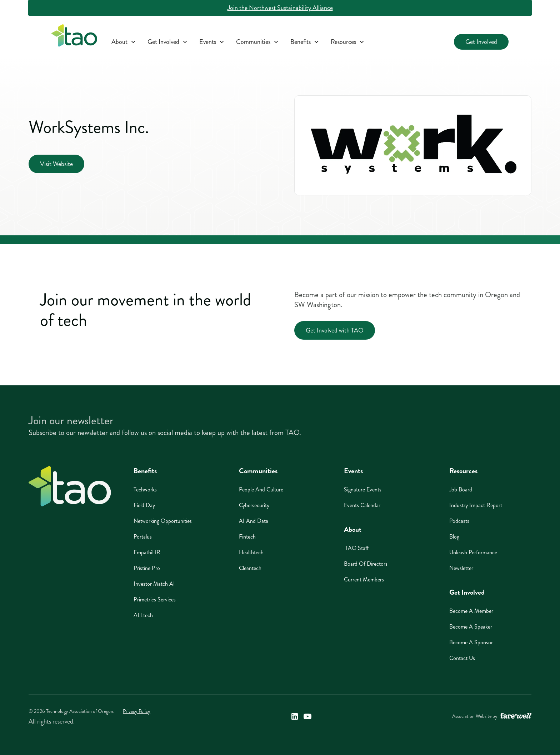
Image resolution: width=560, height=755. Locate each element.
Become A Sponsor (471, 642)
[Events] (212, 42)
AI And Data (254, 521)
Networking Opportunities (163, 521)
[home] (74, 37)
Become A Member (471, 611)
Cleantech (250, 568)
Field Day (144, 505)
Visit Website (56, 164)
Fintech (247, 537)
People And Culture (261, 489)
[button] (124, 42)
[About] (124, 42)
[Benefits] (305, 42)
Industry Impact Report (476, 505)
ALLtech (143, 615)
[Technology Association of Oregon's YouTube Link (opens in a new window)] (307, 716)
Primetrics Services (155, 599)
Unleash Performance (473, 552)
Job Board (461, 489)
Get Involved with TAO (335, 330)
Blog (454, 537)
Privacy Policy (137, 711)
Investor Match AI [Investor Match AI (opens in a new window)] (154, 584)
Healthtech (251, 552)
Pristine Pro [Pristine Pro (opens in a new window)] (147, 568)
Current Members (364, 579)
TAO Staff (356, 548)
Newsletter (461, 568)
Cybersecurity (254, 505)
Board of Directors (366, 564)
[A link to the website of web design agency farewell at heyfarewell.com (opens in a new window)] (516, 716)
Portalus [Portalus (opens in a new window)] (143, 537)
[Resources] (348, 42)
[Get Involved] (168, 42)
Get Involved (481, 42)
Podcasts (459, 521)
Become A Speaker (471, 627)
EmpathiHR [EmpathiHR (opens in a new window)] (147, 552)
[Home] (70, 486)
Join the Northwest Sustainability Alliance (280, 8)
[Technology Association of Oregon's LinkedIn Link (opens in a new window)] (295, 716)
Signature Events (363, 489)
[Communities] (257, 42)
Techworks (145, 489)
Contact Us (462, 658)
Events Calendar (362, 505)
